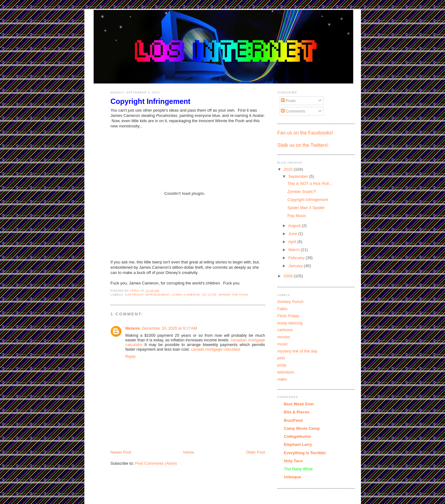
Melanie (133, 328)
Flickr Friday (288, 316)
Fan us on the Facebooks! (305, 133)
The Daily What (298, 469)
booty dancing (290, 323)
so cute (209, 295)
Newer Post (121, 452)
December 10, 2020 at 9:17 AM (169, 328)
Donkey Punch (291, 302)
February (297, 258)
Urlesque (293, 477)
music (283, 344)
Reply (131, 356)
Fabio (283, 309)
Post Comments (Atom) (156, 463)
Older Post (255, 452)
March (295, 250)
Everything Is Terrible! (305, 453)
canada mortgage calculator (216, 349)
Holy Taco (293, 461)
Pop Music (297, 216)
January (296, 266)
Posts (288, 101)
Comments (293, 111)
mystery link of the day (297, 351)
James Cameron (186, 295)
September (299, 176)
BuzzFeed (293, 420)
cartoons (285, 330)
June (293, 234)
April (293, 242)
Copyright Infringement (147, 295)
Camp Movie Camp (302, 428)
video (282, 379)
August (295, 226)
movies (284, 337)
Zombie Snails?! (302, 192)
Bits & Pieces (297, 412)
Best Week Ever (299, 404)
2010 (289, 169)
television (286, 372)
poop (282, 365)
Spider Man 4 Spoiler (306, 208)
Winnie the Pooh (233, 295)
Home (189, 452)
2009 (289, 276)
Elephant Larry (298, 444)
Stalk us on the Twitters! (303, 145)
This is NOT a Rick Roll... (310, 184)
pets (281, 358)
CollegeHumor (298, 436)
